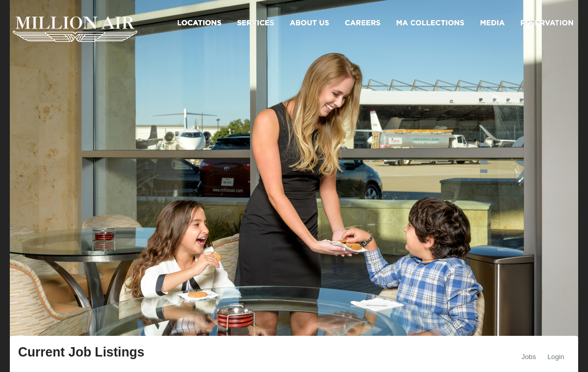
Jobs (529, 357)
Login (556, 357)
